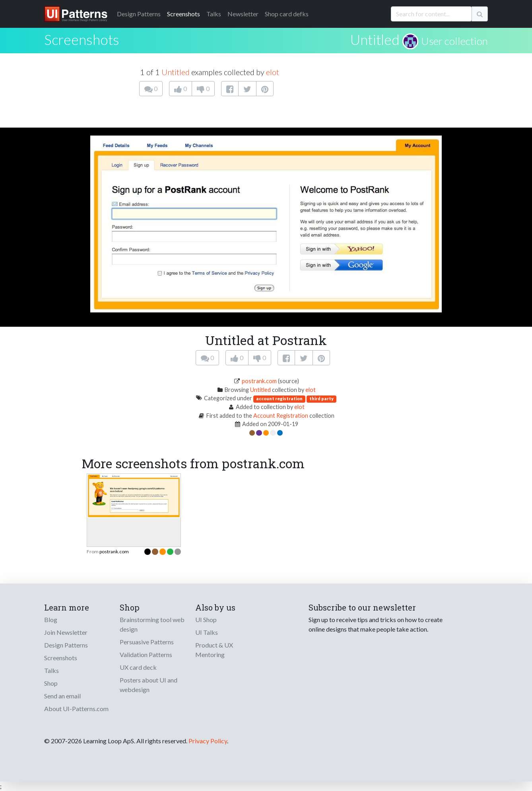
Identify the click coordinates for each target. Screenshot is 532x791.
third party (321, 398)
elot (273, 72)
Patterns (139, 14)
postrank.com (259, 381)
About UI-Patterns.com (76, 709)
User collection (454, 41)
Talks (214, 14)
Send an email (62, 696)
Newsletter (243, 14)
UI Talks (207, 632)
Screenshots (183, 14)
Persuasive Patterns (147, 642)
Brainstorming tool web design (152, 624)
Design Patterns (66, 645)
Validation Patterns (146, 654)
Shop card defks (287, 14)
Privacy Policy (208, 741)
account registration (279, 398)
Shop (51, 683)
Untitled (375, 39)
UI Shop (206, 619)
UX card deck (138, 667)
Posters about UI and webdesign (149, 685)
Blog (51, 619)
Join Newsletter (66, 632)
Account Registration (281, 416)
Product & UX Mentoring (214, 650)
